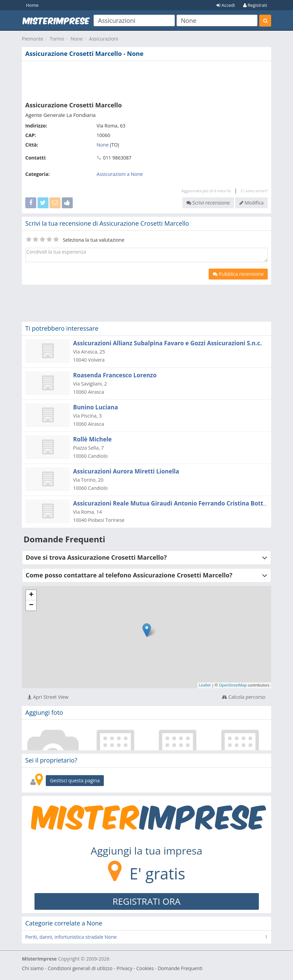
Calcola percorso (244, 697)
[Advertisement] (146, 80)
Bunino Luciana (95, 407)
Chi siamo (33, 968)
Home (32, 5)
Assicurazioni (104, 39)
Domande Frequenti (180, 968)
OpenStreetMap (233, 685)
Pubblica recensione (238, 274)
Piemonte (33, 39)
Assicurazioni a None (120, 174)
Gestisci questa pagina (75, 780)
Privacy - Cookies (135, 968)
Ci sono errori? (254, 191)
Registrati (255, 5)
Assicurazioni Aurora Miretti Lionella (126, 471)
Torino (57, 39)
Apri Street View (48, 697)
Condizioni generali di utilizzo (80, 968)
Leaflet (205, 685)
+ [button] (31, 595)
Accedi (226, 5)
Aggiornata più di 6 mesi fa (206, 191)
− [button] (31, 605)
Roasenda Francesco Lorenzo (115, 375)
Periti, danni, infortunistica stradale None (71, 937)
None (77, 39)
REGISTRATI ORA (147, 901)
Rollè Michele (92, 439)
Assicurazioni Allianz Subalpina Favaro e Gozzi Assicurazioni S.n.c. (168, 343)
